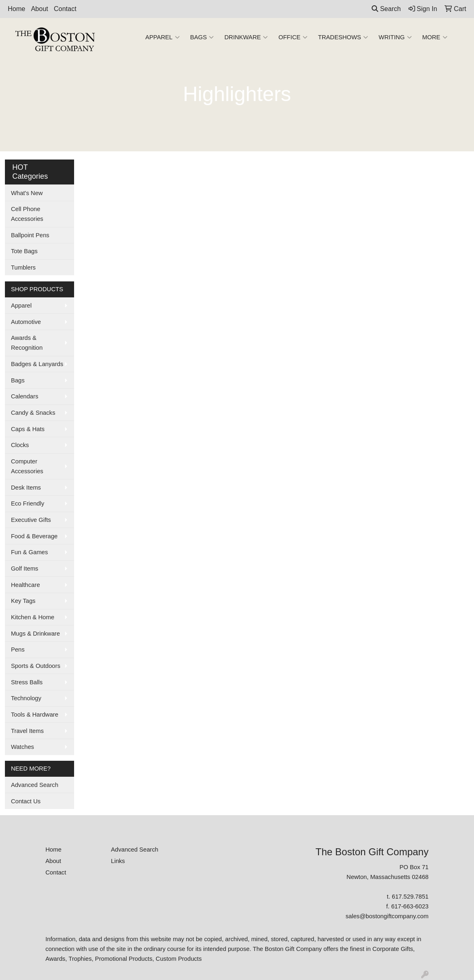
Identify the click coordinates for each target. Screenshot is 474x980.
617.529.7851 (410, 897)
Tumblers (24, 267)
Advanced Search (35, 785)
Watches (23, 747)
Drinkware (246, 37)
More (435, 37)
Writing (395, 37)
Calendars (25, 396)
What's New (27, 193)
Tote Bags (24, 251)
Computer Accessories (27, 466)
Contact (65, 9)
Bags (202, 37)
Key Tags (23, 601)
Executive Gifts (31, 520)
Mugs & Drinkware (36, 634)
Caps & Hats (28, 429)
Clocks (20, 445)
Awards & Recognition (27, 343)
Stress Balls (27, 682)
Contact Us (26, 801)
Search (386, 9)
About (40, 9)
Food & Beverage (34, 536)
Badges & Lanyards (37, 364)
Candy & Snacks (33, 413)
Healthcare (26, 585)
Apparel (163, 37)
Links (118, 861)
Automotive (26, 322)
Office (293, 37)
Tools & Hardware (35, 715)
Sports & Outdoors (36, 666)
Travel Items (27, 731)
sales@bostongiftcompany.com (387, 916)
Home (17, 9)
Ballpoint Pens (30, 235)
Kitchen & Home (33, 617)
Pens (18, 650)
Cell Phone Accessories (27, 214)
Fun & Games (29, 552)
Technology (26, 698)
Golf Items (25, 569)
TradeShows (343, 37)
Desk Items (26, 488)
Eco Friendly (28, 503)
